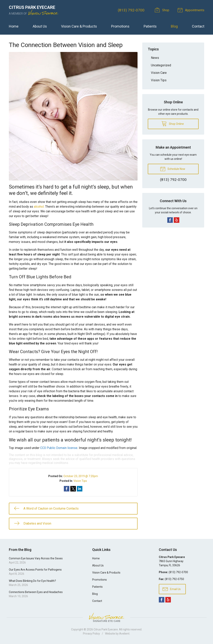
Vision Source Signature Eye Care (107, 617)
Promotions (120, 26)
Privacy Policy (91, 634)
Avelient (124, 634)
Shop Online (173, 123)
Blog (174, 26)
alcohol (39, 207)
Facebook (170, 220)
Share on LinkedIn (80, 489)
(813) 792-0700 (131, 10)
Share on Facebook (67, 489)
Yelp (177, 220)
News (155, 58)
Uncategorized (161, 65)
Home (14, 26)
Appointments (192, 10)
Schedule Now (173, 169)
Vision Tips (80, 481)
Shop (163, 10)
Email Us (172, 589)
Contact (198, 26)
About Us (40, 26)
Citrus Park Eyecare (106, 629)
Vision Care (159, 73)
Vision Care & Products (79, 26)
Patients (150, 26)
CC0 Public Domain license (59, 448)
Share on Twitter (73, 489)
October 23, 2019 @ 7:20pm (81, 476)
